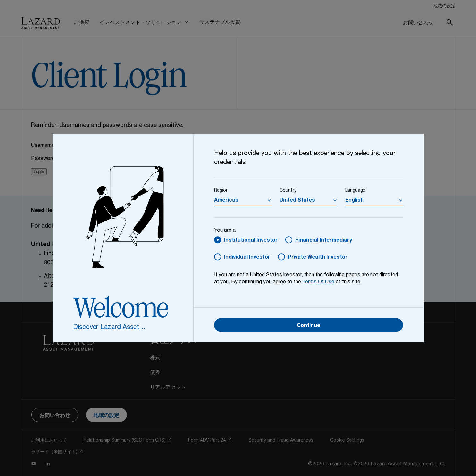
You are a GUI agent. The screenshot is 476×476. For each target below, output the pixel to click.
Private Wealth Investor (318, 258)
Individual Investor (247, 258)
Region (221, 191)
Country (288, 191)
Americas (226, 201)
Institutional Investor (251, 241)
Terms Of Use (318, 282)
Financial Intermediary (324, 241)
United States (297, 201)
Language (355, 191)
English (355, 201)
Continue (309, 326)
